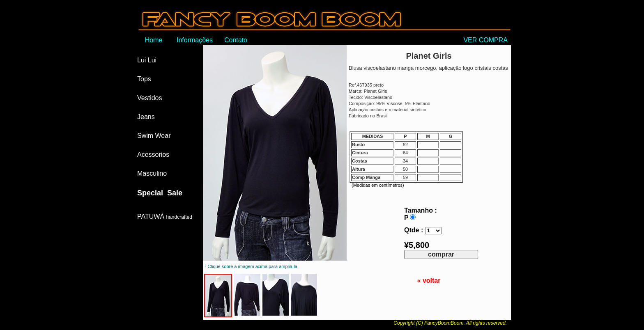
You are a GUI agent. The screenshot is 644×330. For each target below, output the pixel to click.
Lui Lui (147, 60)
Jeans (146, 117)
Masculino (152, 173)
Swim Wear (154, 136)
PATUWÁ (165, 217)
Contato (236, 40)
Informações (195, 40)
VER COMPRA (487, 40)
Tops (144, 79)
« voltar (429, 281)
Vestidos (149, 98)
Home (154, 40)
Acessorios (153, 155)
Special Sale (160, 193)
